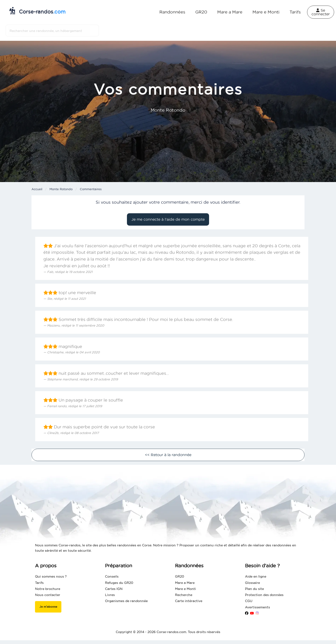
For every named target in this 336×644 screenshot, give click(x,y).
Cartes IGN (114, 589)
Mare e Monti (266, 12)
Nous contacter (48, 595)
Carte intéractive (189, 601)
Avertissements (257, 607)
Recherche (184, 595)
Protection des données (264, 595)
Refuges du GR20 (119, 583)
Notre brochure (48, 589)
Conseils (112, 576)
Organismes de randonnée (126, 601)
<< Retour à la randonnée (168, 455)
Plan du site (254, 589)
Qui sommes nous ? (51, 576)
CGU (249, 601)
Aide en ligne (256, 576)
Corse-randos (37, 11)
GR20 (201, 12)
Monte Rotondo (61, 189)
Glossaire (252, 583)
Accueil (37, 189)
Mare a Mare (230, 12)
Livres (110, 595)
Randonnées (172, 12)
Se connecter (321, 12)
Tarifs (295, 12)
